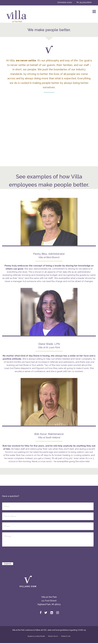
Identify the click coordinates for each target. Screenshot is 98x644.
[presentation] (24, 555)
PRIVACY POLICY (53, 636)
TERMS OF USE (66, 636)
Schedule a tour (65, 2)
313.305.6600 (86, 2)
